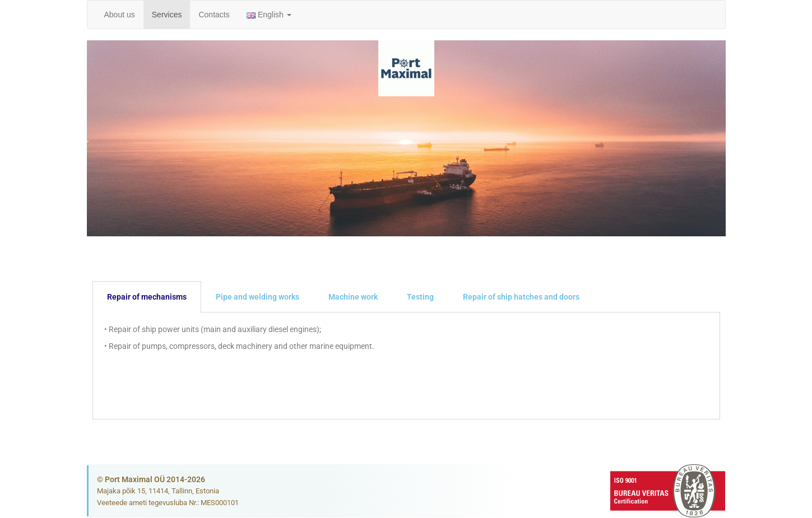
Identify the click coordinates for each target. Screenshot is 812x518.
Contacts (214, 15)
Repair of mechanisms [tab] (147, 297)
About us (120, 15)
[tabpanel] (406, 366)
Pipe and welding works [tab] (257, 297)
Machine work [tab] (353, 297)
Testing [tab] (420, 297)
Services (167, 15)
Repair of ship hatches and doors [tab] (521, 297)
